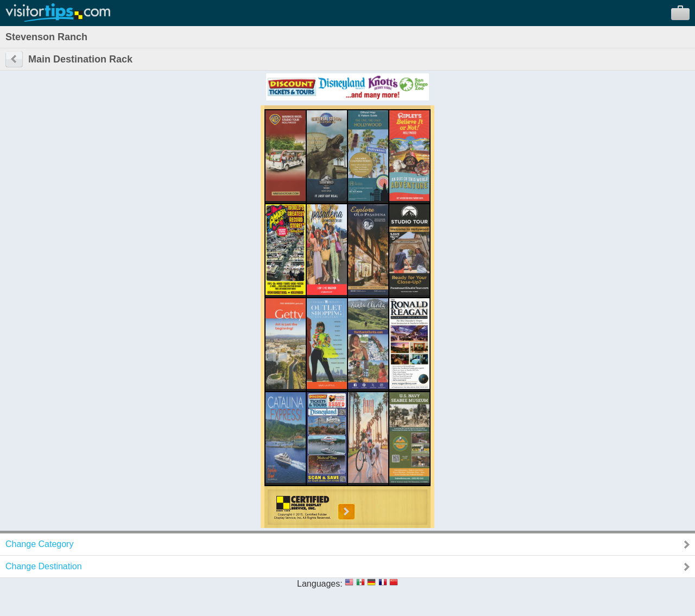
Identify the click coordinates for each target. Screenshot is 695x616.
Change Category (39, 544)
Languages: (320, 584)
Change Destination (44, 566)
